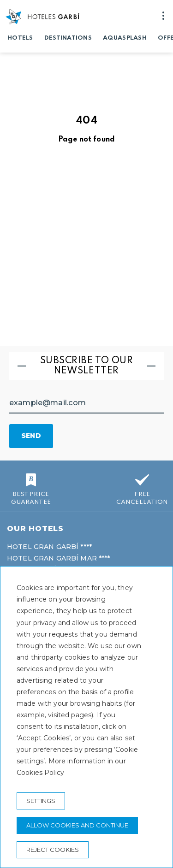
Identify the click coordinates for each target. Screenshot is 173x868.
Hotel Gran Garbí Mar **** (59, 558)
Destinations (68, 38)
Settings (41, 801)
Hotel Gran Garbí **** (49, 547)
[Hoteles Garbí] (42, 16)
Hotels (20, 38)
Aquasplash (125, 38)
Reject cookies (53, 850)
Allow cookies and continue (77, 825)
